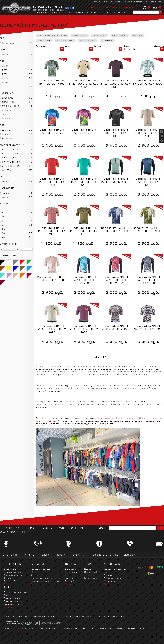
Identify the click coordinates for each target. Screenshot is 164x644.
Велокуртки (72, 575)
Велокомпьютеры (113, 578)
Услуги (127, 12)
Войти (147, 2)
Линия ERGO (137, 36)
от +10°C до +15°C (11, 162)
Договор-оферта (70, 629)
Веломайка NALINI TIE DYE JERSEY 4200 (116, 230)
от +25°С (7, 170)
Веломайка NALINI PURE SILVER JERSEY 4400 (84, 231)
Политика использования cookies (129, 629)
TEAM (5, 115)
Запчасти (56, 12)
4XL (4, 238)
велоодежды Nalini (134, 418)
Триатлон (70, 578)
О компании (10, 555)
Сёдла (34, 572)
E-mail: (102, 529)
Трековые (9, 578)
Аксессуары (93, 12)
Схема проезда (11, 629)
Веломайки (8, 43)
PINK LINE (7, 110)
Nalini (5, 55)
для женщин (9, 134)
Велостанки (110, 581)
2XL (4, 229)
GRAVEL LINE (9, 102)
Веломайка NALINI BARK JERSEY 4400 (52, 82)
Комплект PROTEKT (119, 36)
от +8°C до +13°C (11, 154)
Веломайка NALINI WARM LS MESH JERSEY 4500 (148, 280)
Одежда (69, 12)
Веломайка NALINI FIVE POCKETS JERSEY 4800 (116, 84)
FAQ (110, 629)
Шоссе (88, 569)
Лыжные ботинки (13, 605)
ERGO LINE (7, 98)
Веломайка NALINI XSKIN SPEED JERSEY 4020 (52, 329)
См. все (8, 584)
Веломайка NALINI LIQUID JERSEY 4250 (52, 132)
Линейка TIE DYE (99, 36)
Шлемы (107, 572)
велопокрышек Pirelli (110, 418)
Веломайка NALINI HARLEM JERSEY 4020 (148, 82)
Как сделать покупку (105, 555)
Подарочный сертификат (117, 569)
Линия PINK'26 (107, 41)
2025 (5, 87)
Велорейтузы (72, 581)
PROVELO (16, 8)
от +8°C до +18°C (11, 158)
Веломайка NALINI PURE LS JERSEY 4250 (148, 182)
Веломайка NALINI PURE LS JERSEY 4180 (116, 181)
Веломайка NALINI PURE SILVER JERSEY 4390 (52, 231)
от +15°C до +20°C (12, 150)
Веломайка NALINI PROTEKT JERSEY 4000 (116, 133)
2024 (5, 83)
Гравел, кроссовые (14, 572)
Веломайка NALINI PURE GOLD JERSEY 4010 (148, 133)
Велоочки (109, 575)
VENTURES (7, 119)
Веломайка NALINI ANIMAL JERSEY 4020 (148, 328)
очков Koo (50, 421)
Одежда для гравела (65, 41)
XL (4, 225)
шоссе (6, 193)
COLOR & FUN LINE (12, 106)
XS (4, 209)
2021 (4, 70)
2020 (5, 66)
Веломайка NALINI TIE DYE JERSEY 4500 (52, 279)
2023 (5, 79)
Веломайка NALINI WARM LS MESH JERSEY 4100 (84, 280)
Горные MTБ (10, 581)
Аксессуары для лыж (16, 592)
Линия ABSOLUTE (44, 41)
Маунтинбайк (92, 572)
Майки (6, 182)
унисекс (7, 138)
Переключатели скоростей (45, 578)
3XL (4, 233)
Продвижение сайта (13, 624)
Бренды (116, 12)
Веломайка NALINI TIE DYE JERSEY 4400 (148, 230)
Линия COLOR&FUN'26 (88, 41)
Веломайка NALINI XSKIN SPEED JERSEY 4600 (84, 329)
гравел (6, 197)
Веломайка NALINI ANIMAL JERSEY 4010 (116, 328)
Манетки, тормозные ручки (45, 581)
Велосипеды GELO (79, 36)
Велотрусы (71, 572)
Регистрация (157, 2)
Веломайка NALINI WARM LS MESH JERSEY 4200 (116, 280)
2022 (5, 74)
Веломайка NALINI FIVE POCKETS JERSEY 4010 (84, 84)
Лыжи (105, 12)
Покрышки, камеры (41, 569)
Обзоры (97, 2)
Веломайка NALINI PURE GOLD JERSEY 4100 (52, 182)
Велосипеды (41, 12)
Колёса (35, 575)
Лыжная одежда (13, 601)
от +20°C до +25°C (12, 166)
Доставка (128, 2)
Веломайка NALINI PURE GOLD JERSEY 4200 (84, 182)
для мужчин (9, 130)
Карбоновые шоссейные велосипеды (52, 36)
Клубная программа (88, 629)
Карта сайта (25, 629)
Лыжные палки (12, 598)
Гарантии (103, 629)
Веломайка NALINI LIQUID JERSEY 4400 (84, 132)
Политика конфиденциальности (46, 629)
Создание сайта (11, 622)
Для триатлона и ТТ (15, 575)
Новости (106, 2)
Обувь (80, 12)
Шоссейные (10, 569)
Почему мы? (116, 2)
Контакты (138, 2)
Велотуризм (91, 578)
